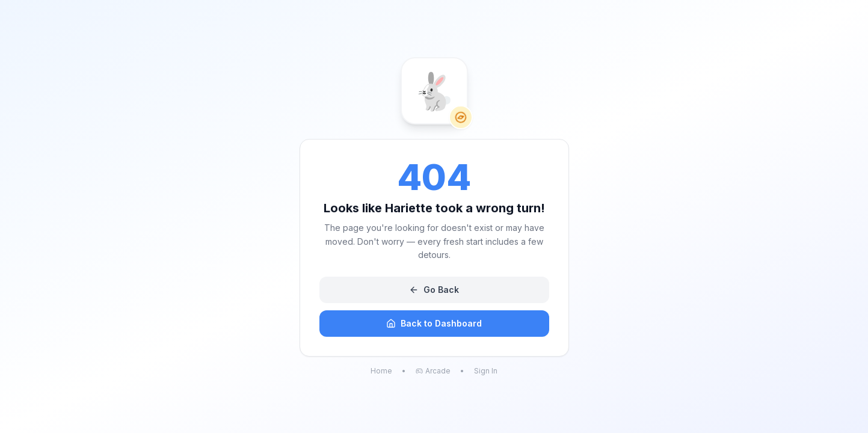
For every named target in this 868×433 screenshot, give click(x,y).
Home (381, 371)
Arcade (433, 371)
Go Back (434, 290)
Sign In (486, 371)
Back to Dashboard (434, 323)
